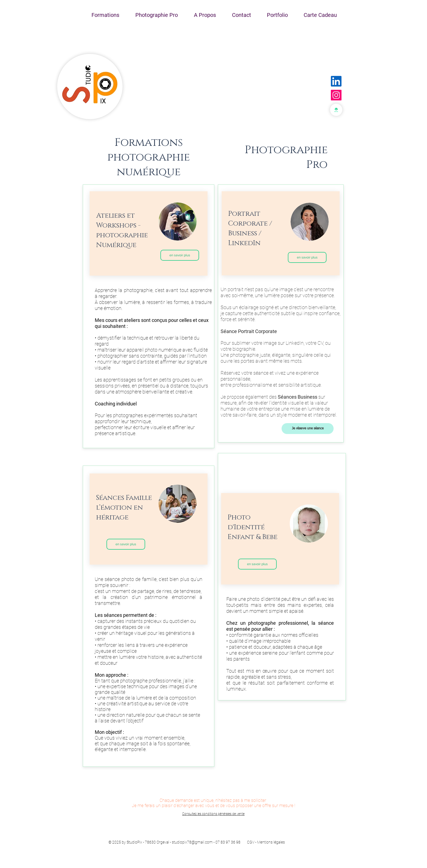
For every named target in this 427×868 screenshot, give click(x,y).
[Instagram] (336, 95)
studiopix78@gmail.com (192, 842)
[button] (105, 15)
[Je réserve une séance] (308, 429)
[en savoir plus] (180, 255)
